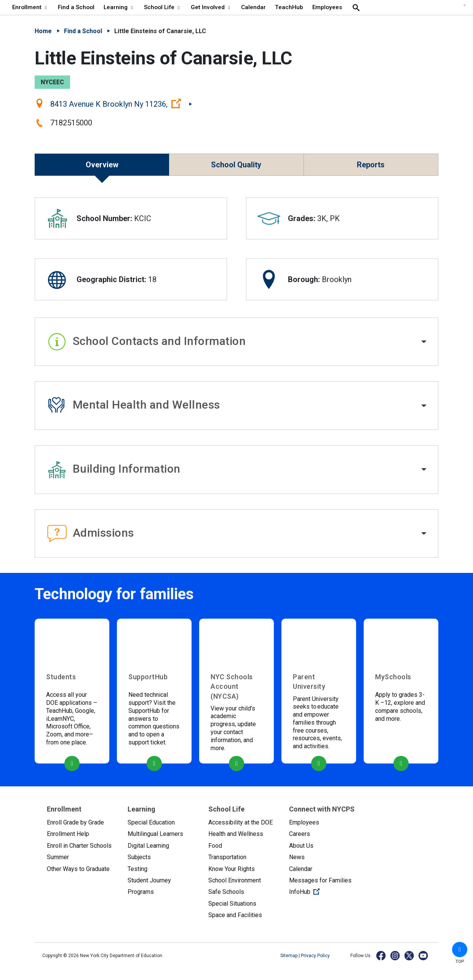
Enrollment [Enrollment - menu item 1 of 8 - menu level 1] (30, 7)
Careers (300, 834)
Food (215, 846)
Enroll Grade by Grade (75, 822)
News (297, 857)
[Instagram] (395, 955)
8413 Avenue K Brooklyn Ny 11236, (121, 104)
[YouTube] (424, 955)
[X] (410, 955)
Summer (58, 857)
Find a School (83, 31)
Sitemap (289, 956)
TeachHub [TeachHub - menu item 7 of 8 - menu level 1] (289, 7)
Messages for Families (320, 880)
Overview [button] (102, 165)
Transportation (227, 857)
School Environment (235, 880)
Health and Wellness (236, 834)
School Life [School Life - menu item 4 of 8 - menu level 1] (163, 7)
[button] (237, 342)
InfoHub (323, 891)
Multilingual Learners (155, 834)
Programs (141, 892)
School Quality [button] (236, 165)
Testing (137, 869)
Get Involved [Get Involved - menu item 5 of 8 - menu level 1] (211, 7)
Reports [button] (371, 165)
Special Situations (232, 904)
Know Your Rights (232, 869)
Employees (304, 822)
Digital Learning (148, 846)
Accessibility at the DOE (240, 822)
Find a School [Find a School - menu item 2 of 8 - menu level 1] (76, 7)
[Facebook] (381, 955)
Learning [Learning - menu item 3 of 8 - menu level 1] (119, 7)
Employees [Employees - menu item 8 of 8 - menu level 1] (327, 7)
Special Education (151, 822)
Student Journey (149, 880)
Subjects (139, 857)
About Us (301, 846)
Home (43, 31)
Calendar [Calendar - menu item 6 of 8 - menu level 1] (253, 7)
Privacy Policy (315, 956)
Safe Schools (226, 892)
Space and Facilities (235, 915)
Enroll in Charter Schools (79, 846)
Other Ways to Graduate (78, 869)
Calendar (301, 869)
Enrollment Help (68, 834)
